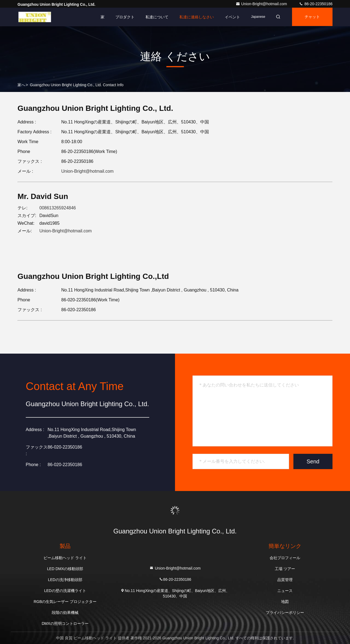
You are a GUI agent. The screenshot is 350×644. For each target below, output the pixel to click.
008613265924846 (58, 208)
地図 (285, 602)
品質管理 (285, 580)
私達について (155, 17)
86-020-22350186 (65, 465)
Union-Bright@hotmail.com (262, 4)
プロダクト (123, 17)
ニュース (285, 591)
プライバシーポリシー (285, 613)
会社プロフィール (285, 558)
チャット (312, 17)
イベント (231, 17)
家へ (21, 85)
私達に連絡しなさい (195, 17)
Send (313, 461)
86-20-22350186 (316, 4)
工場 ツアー (285, 569)
